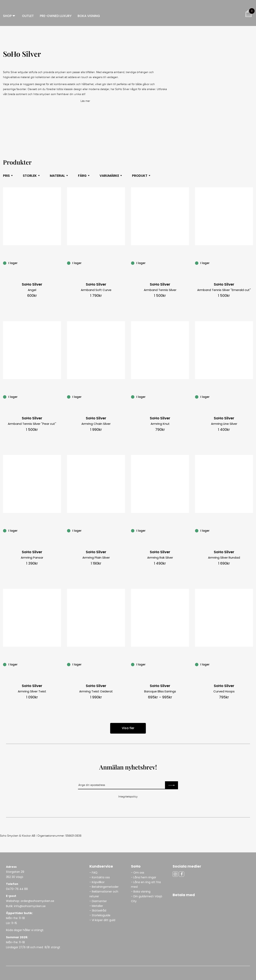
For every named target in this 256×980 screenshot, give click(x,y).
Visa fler (128, 728)
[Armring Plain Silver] (123, 530)
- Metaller (96, 906)
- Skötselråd (98, 910)
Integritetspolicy (128, 797)
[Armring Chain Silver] (123, 397)
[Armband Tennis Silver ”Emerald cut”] (251, 263)
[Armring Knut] (187, 397)
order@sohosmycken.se (37, 901)
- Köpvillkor (97, 882)
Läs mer (85, 101)
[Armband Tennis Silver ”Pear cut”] (59, 397)
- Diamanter (98, 901)
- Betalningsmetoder (104, 887)
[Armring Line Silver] (251, 397)
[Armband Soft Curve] (123, 263)
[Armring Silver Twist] (59, 664)
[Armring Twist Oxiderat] (123, 664)
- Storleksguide (100, 915)
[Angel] (59, 263)
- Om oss (138, 873)
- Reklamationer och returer (104, 894)
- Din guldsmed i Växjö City (147, 899)
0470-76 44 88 (17, 889)
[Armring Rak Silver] (187, 530)
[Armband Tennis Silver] (187, 263)
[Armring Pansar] (59, 530)
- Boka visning (141, 892)
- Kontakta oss (100, 877)
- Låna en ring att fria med (146, 885)
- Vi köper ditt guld (102, 920)
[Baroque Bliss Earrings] (187, 664)
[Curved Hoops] (251, 664)
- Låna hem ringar (144, 877)
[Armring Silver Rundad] (251, 530)
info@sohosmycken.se (30, 906)
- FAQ (93, 873)
